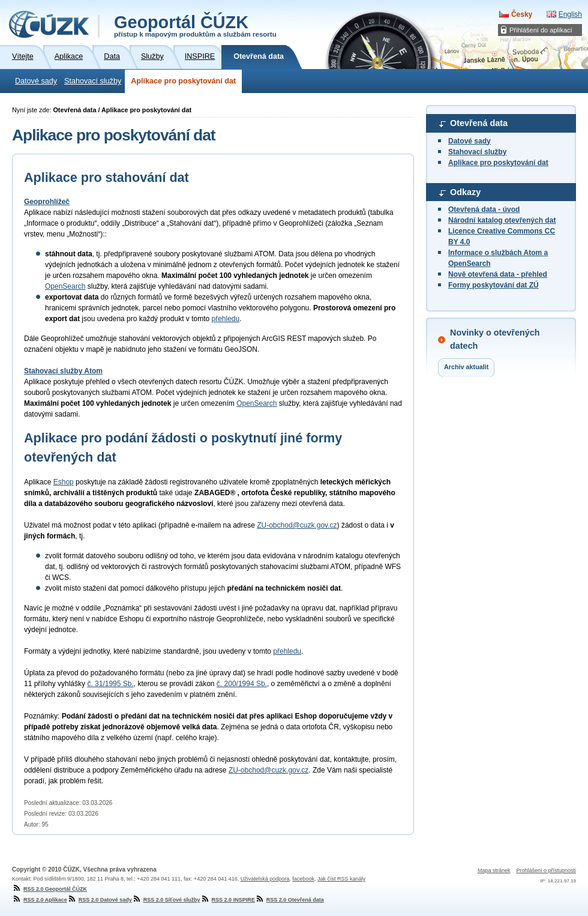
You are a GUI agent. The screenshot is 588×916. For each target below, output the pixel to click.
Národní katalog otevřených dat (502, 220)
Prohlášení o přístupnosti (546, 870)
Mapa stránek (494, 870)
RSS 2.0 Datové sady (100, 900)
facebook (303, 879)
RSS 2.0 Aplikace (40, 900)
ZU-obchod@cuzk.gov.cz (297, 525)
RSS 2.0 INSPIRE (228, 900)
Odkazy (465, 192)
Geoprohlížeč (47, 202)
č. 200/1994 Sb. (242, 684)
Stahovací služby (93, 81)
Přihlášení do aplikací (541, 30)
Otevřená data (479, 123)
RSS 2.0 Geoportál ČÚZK (49, 889)
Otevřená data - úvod (484, 209)
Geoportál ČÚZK (195, 25)
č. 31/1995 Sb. (110, 684)
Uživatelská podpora (265, 879)
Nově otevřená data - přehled (498, 274)
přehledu (225, 319)
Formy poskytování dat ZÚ (493, 285)
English (570, 14)
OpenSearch (65, 286)
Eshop (64, 482)
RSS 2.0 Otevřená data (289, 900)
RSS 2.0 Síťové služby (166, 900)
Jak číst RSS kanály (341, 879)
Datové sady (36, 81)
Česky (522, 14)
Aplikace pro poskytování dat (183, 81)
